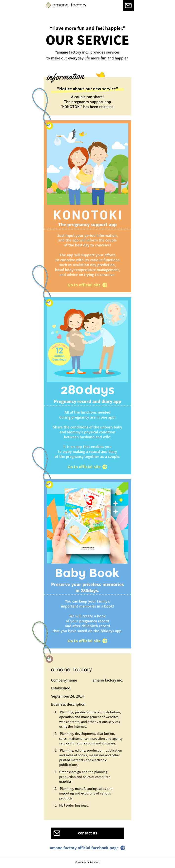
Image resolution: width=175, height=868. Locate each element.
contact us (87, 833)
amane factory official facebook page (84, 848)
